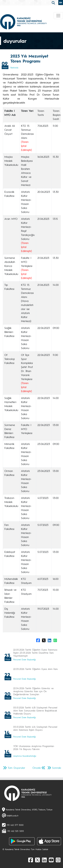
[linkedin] (44, 860)
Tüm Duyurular (16, 768)
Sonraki (57, 768)
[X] (37, 860)
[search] (54, 3)
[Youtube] (51, 860)
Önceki (37, 768)
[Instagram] (58, 860)
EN (61, 3)
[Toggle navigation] (58, 16)
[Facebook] (31, 860)
